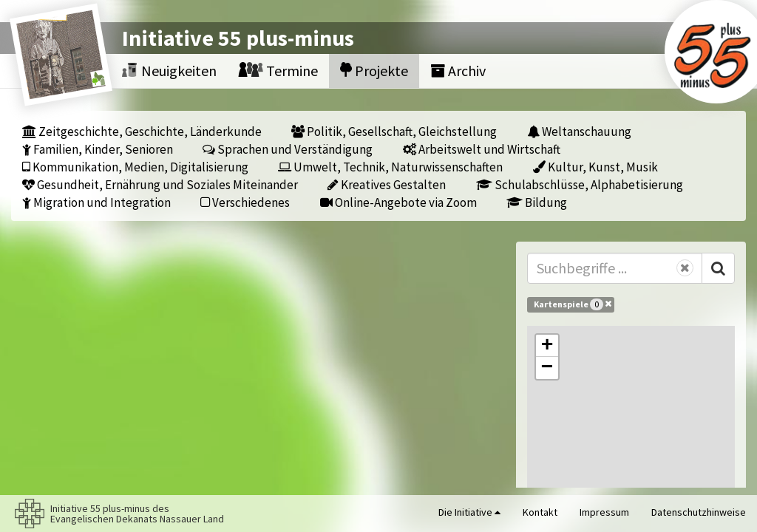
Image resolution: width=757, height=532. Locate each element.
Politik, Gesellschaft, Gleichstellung (394, 131)
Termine (278, 71)
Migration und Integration (96, 202)
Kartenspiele (573, 304)
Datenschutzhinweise (699, 512)
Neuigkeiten (169, 71)
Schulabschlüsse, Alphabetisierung (580, 184)
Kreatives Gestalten (387, 184)
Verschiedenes (245, 202)
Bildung (537, 202)
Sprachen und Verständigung (288, 149)
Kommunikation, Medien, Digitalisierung (135, 167)
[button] (547, 346)
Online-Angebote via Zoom (398, 202)
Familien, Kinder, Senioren (98, 149)
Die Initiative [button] (469, 512)
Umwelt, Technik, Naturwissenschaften (390, 167)
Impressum (604, 512)
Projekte (374, 71)
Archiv (458, 71)
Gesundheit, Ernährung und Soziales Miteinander (160, 184)
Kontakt (540, 512)
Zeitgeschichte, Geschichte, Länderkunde (142, 131)
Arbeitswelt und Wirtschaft (482, 149)
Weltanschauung (579, 131)
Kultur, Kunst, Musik (595, 167)
